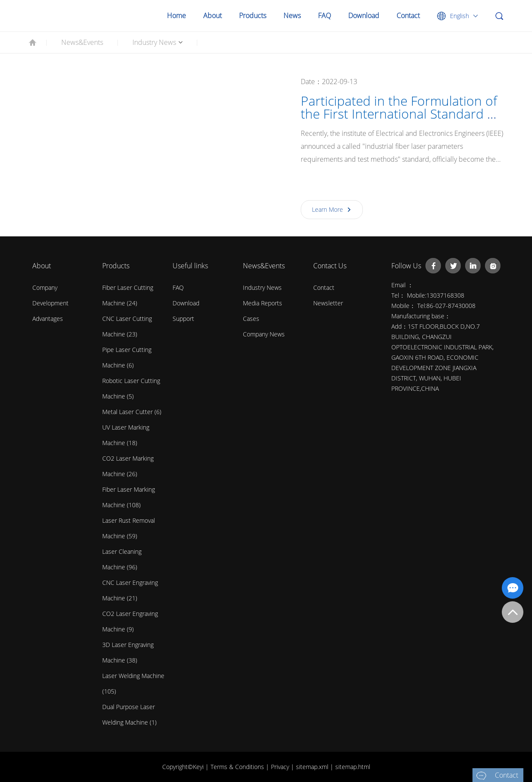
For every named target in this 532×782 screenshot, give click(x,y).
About (212, 16)
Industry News (154, 42)
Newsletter (328, 303)
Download (364, 16)
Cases (251, 319)
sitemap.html (353, 767)
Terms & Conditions (238, 767)
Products (253, 16)
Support (183, 319)
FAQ (324, 16)
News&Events (82, 42)
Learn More (327, 209)
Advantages (48, 319)
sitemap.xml (313, 767)
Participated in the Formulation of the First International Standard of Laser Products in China (400, 114)
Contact (408, 16)
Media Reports (263, 303)
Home (176, 16)
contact (324, 287)
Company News (264, 334)
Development (50, 303)
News (292, 16)
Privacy (281, 767)
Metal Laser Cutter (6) (132, 412)
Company (45, 287)
